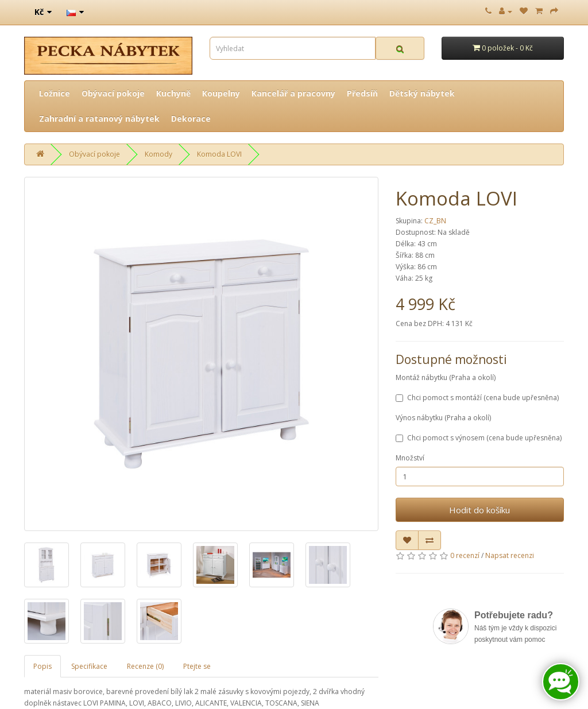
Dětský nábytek (422, 93)
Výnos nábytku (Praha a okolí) (443, 418)
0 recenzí (465, 555)
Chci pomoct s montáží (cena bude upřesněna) (477, 398)
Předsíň (362, 93)
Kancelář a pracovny (293, 93)
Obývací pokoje (113, 93)
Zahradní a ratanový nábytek (99, 119)
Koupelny (221, 93)
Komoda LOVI (219, 154)
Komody (158, 154)
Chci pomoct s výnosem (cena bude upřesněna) (479, 438)
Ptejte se (197, 666)
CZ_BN (435, 221)
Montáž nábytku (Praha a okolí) (446, 377)
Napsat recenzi (510, 555)
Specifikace (89, 666)
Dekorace (191, 119)
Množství (410, 458)
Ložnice (55, 93)
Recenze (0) (145, 666)
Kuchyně (173, 93)
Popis (42, 666)
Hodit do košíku (479, 510)
